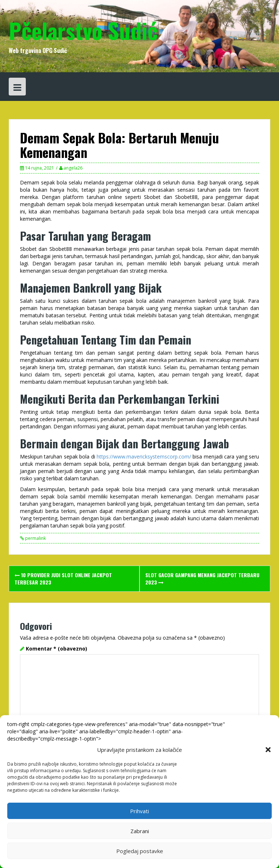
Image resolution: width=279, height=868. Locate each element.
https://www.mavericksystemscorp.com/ (144, 457)
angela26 (73, 168)
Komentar (56, 649)
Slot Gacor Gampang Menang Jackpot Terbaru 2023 (202, 578)
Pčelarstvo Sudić (83, 30)
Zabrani (140, 831)
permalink (35, 538)
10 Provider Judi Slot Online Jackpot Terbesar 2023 (63, 578)
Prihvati (139, 811)
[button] (268, 750)
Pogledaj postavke (140, 851)
